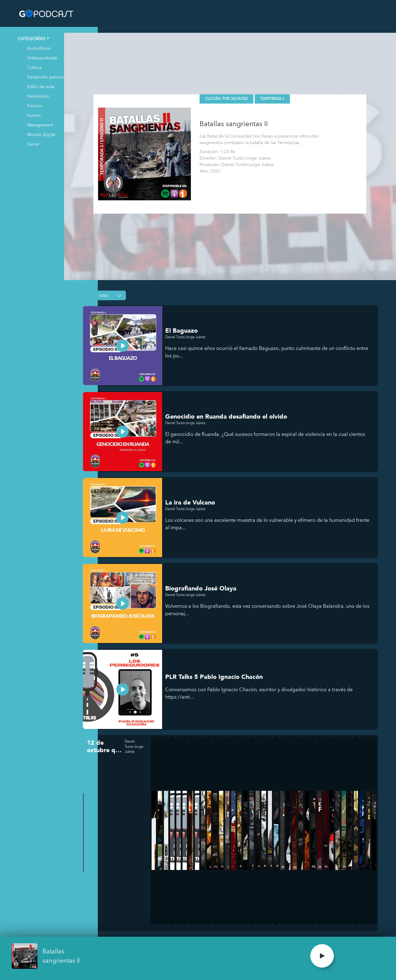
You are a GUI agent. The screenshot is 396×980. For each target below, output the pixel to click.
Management (40, 125)
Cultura (34, 67)
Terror (33, 144)
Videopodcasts (42, 58)
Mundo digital (41, 134)
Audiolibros (39, 48)
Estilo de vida (41, 86)
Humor (34, 115)
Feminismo (38, 96)
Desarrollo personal (47, 77)
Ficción (34, 106)
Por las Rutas (254, 93)
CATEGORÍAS (32, 38)
